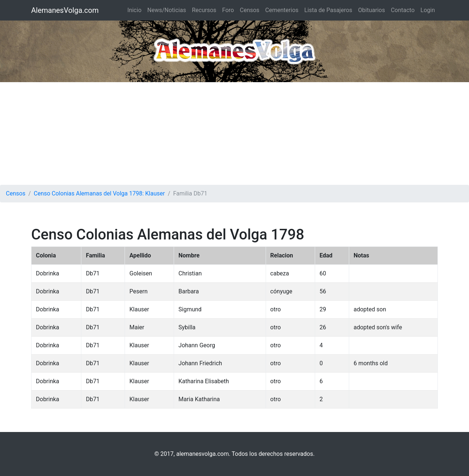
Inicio (134, 10)
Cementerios (282, 10)
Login (428, 10)
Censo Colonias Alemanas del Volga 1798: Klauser (99, 193)
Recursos (204, 10)
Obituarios (371, 10)
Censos (249, 10)
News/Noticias (167, 10)
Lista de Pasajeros (328, 10)
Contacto (403, 10)
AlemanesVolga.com (65, 10)
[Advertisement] (234, 133)
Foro (228, 10)
